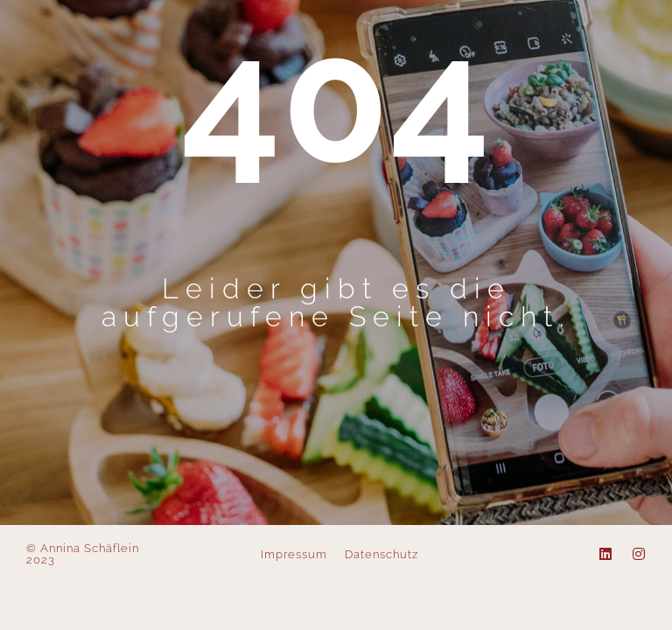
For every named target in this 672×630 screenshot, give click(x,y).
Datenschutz (381, 554)
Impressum (294, 554)
